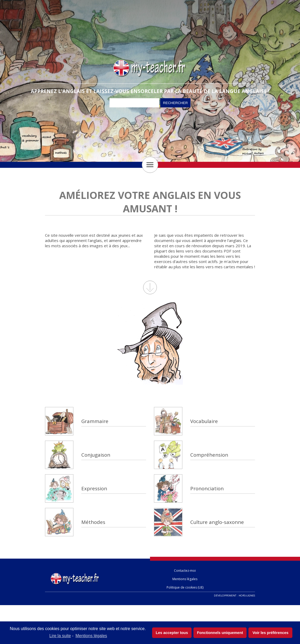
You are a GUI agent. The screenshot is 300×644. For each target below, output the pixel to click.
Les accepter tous (172, 633)
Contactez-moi (185, 571)
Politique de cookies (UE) (185, 587)
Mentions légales (185, 579)
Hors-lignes (247, 596)
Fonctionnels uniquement (220, 633)
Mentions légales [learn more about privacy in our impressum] (91, 636)
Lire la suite (60, 636)
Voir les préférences (270, 633)
